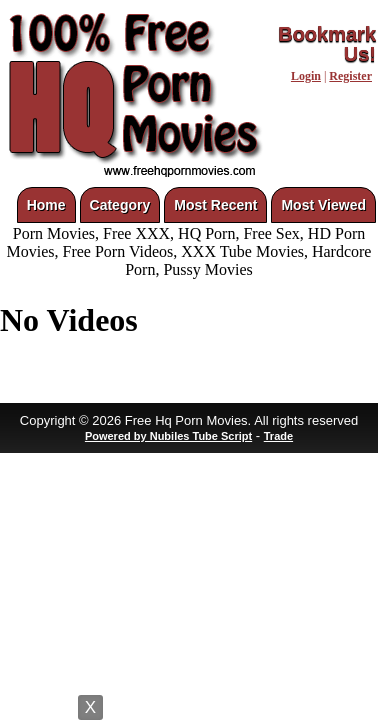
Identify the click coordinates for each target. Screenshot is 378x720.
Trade (278, 436)
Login (306, 76)
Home (46, 205)
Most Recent (215, 205)
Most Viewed (323, 205)
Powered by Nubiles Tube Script (168, 436)
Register (350, 76)
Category (120, 205)
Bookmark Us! (327, 44)
